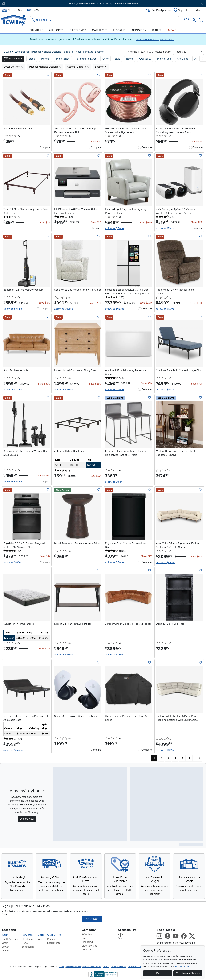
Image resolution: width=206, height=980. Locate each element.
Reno (25, 943)
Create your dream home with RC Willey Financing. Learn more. (103, 4)
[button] (13, 59)
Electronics (78, 30)
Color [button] (105, 59)
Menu (197, 10)
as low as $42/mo (166, 563)
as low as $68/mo (115, 309)
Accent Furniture (84, 52)
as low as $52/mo (13, 750)
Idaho (41, 935)
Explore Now (27, 819)
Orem (5, 943)
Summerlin (28, 947)
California (54, 935)
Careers (86, 938)
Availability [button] (145, 59)
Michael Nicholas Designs (47, 52)
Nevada (27, 935)
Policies (106, 967)
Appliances (56, 30)
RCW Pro (87, 934)
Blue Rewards (89, 946)
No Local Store (13, 10)
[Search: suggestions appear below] (105, 20)
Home (62, 967)
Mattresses (100, 30)
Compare (45, 147)
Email (5, 914)
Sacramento (54, 943)
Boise (40, 939)
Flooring (119, 30)
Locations (9, 930)
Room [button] (130, 59)
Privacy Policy (182, 967)
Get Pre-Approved (159, 10)
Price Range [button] (63, 59)
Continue (92, 919)
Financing (87, 942)
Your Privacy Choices (188, 973)
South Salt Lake (11, 939)
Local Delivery (23, 52)
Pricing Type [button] (164, 59)
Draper (6, 951)
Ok (158, 973)
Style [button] (117, 59)
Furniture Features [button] (86, 59)
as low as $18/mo (13, 390)
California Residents (136, 967)
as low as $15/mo (114, 228)
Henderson (28, 939)
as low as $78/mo (115, 655)
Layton (6, 947)
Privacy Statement (119, 967)
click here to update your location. (155, 40)
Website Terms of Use (92, 967)
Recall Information (73, 967)
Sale (172, 30)
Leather (99, 52)
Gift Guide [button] (183, 59)
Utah (5, 935)
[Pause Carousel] (4, 4)
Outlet (157, 30)
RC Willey (7, 52)
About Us (87, 950)
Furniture (36, 30)
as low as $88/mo (166, 750)
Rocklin (51, 939)
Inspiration (139, 30)
